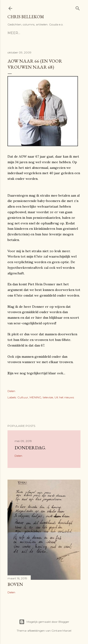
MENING (35, 397)
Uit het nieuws (64, 397)
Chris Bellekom (26, 17)
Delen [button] (11, 391)
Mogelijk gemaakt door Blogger (44, 622)
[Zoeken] (78, 7)
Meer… (14, 33)
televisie (48, 397)
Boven (15, 584)
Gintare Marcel (61, 631)
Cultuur (23, 397)
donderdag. (30, 448)
